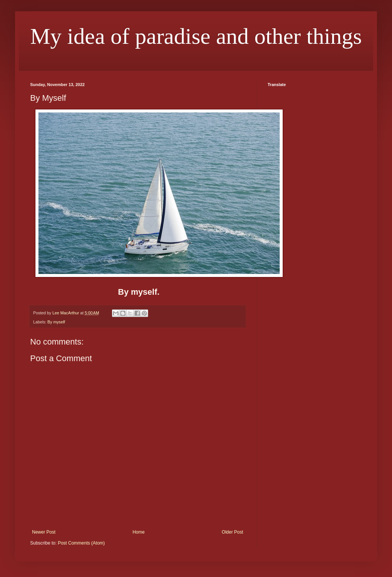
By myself (56, 322)
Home (139, 532)
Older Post (232, 532)
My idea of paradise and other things (196, 36)
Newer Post (44, 532)
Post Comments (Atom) (81, 543)
